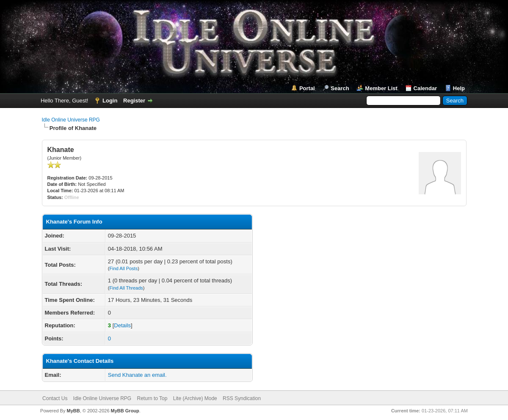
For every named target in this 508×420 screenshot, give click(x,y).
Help (459, 88)
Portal (307, 88)
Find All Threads (126, 288)
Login (110, 101)
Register (134, 101)
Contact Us (55, 398)
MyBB (73, 411)
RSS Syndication (242, 398)
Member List (381, 88)
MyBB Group (125, 411)
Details (122, 325)
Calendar (425, 88)
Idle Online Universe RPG (71, 120)
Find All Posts (124, 268)
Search (340, 88)
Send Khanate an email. (137, 375)
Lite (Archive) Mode (195, 398)
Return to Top (152, 398)
